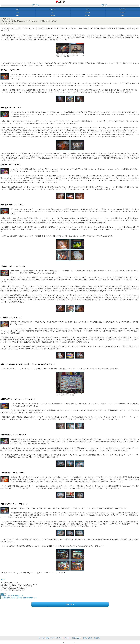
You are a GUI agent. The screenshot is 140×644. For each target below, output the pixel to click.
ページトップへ (70, 604)
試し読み (88, 16)
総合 (17, 9)
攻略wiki (53, 16)
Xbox (88, 9)
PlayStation (53, 9)
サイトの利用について (46, 638)
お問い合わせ (87, 638)
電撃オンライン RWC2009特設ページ (12, 596)
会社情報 (97, 638)
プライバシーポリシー (63, 638)
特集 (17, 16)
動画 (123, 16)
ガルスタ (88, 12)
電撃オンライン (8, 24)
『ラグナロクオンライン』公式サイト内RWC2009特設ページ (19, 598)
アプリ (17, 12)
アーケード (123, 12)
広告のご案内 (77, 638)
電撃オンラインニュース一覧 (36, 5)
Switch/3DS (123, 9)
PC (53, 12)
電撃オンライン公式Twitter (105, 5)
